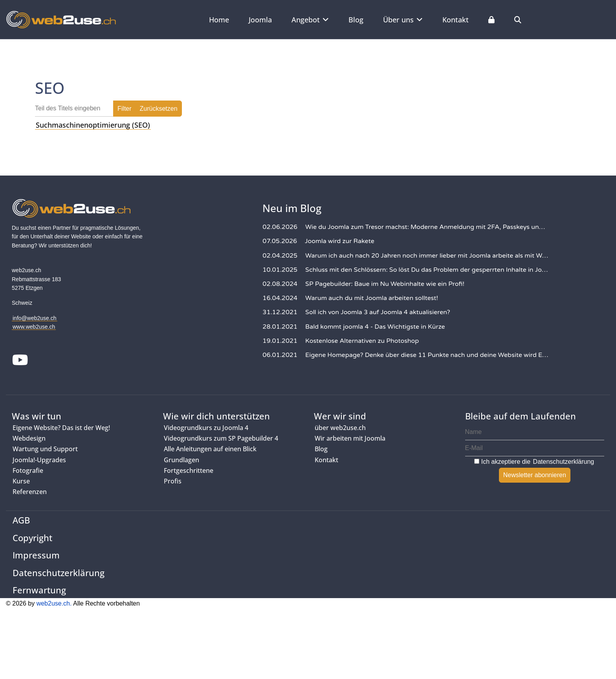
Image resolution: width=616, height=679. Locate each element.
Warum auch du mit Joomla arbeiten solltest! (372, 298)
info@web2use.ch (35, 318)
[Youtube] (20, 361)
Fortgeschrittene (189, 470)
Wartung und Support (45, 449)
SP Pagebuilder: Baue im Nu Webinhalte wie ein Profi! (385, 284)
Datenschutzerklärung (564, 462)
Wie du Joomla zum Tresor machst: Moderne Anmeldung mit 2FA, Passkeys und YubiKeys (427, 227)
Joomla (260, 20)
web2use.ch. (54, 603)
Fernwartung (39, 590)
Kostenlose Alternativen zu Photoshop (362, 341)
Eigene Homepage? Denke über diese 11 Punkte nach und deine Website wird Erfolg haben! (427, 355)
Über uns (398, 20)
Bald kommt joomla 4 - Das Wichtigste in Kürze (375, 327)
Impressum (36, 555)
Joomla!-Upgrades (39, 460)
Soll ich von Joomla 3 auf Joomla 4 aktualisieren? (378, 312)
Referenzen (30, 492)
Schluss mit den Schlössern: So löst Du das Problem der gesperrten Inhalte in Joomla (427, 270)
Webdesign (29, 438)
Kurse (21, 481)
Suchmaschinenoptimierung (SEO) (93, 125)
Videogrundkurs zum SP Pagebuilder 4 (221, 438)
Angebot (306, 20)
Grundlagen (181, 460)
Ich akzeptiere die (534, 462)
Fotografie (28, 470)
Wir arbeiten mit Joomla (350, 438)
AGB (21, 520)
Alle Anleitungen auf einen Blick (210, 449)
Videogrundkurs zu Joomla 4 (206, 428)
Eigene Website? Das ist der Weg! (61, 428)
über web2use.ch (340, 428)
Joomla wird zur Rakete (340, 241)
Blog (356, 20)
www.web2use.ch (34, 327)
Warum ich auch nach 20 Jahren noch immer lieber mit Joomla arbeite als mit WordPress (427, 256)
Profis (173, 481)
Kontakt (456, 20)
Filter (125, 109)
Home (219, 20)
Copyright (32, 538)
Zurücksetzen (159, 109)
